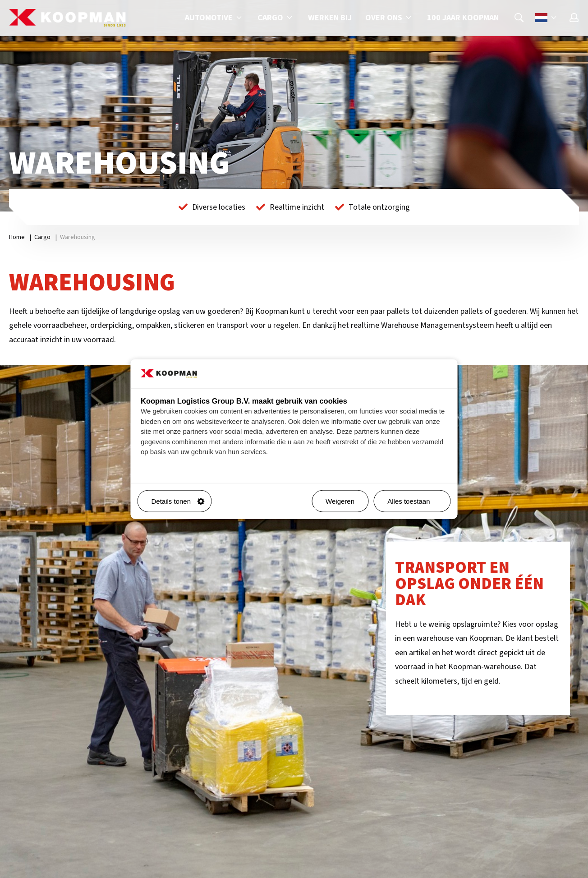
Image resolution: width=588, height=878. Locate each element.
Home (17, 237)
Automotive (214, 18)
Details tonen (178, 501)
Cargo (276, 18)
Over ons (389, 18)
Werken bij (330, 18)
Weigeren (340, 501)
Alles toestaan (415, 501)
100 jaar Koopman (463, 18)
